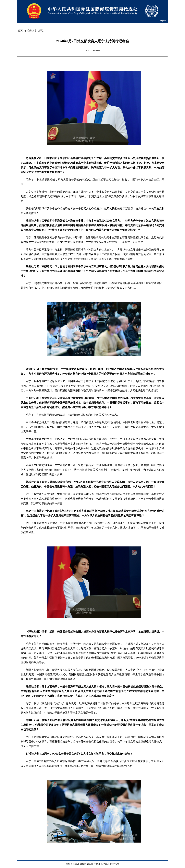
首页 (20, 31)
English (163, 20)
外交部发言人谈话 (34, 31)
